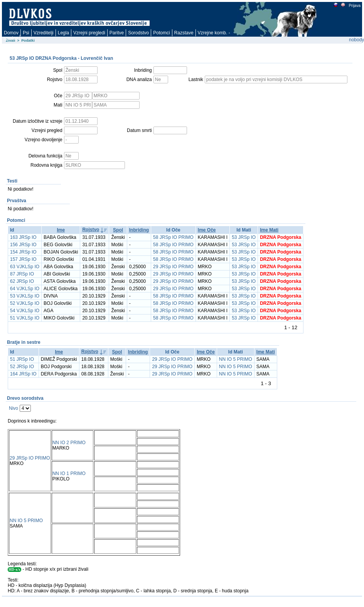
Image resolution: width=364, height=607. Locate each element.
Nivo (13, 408)
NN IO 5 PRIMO (236, 359)
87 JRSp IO (22, 274)
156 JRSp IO (23, 245)
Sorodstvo (138, 33)
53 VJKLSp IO (25, 296)
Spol (118, 230)
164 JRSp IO (23, 374)
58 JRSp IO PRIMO (173, 237)
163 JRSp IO (23, 237)
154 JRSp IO (23, 252)
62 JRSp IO (22, 281)
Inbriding (139, 230)
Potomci (161, 33)
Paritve (117, 33)
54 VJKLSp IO (25, 311)
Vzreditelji (44, 33)
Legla (63, 33)
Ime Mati (269, 230)
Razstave (184, 33)
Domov (11, 33)
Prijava (354, 6)
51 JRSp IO (22, 359)
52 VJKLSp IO (25, 303)
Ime (61, 230)
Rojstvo (91, 230)
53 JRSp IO (244, 237)
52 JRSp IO (22, 367)
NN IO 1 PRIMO (69, 473)
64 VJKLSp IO (25, 289)
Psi (26, 33)
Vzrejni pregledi (89, 33)
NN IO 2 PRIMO (69, 443)
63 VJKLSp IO (25, 267)
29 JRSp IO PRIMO (173, 267)
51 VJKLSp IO (25, 318)
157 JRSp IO (23, 259)
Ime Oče (207, 230)
